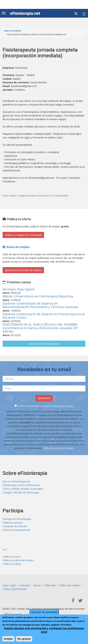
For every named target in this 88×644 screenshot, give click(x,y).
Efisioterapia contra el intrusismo (21, 485)
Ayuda (37, 585)
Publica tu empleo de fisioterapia (23, 235)
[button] (84, 14)
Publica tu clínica (12, 564)
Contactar (25, 585)
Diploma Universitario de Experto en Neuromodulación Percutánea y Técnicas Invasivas (40, 305)
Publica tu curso (12, 557)
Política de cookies (69, 585)
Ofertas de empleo (13, 31)
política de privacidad (62, 406)
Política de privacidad (14, 589)
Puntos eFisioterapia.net (16, 530)
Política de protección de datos (59, 448)
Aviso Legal (9, 585)
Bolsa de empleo (16, 247)
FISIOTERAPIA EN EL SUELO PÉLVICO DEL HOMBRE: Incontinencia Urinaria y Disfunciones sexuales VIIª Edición (40, 328)
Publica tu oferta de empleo (18, 560)
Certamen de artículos (15, 526)
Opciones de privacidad (44, 612)
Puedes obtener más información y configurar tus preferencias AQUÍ (44, 630)
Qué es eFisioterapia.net (16, 481)
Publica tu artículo (13, 523)
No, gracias (24, 639)
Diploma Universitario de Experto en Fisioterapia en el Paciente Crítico (44, 316)
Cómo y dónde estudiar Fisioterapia (23, 489)
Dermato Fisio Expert (19, 289)
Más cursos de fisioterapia (44, 344)
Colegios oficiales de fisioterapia (21, 492)
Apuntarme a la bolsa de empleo (23, 270)
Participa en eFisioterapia (17, 519)
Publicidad (50, 585)
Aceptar (8, 639)
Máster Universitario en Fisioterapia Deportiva (38, 296)
